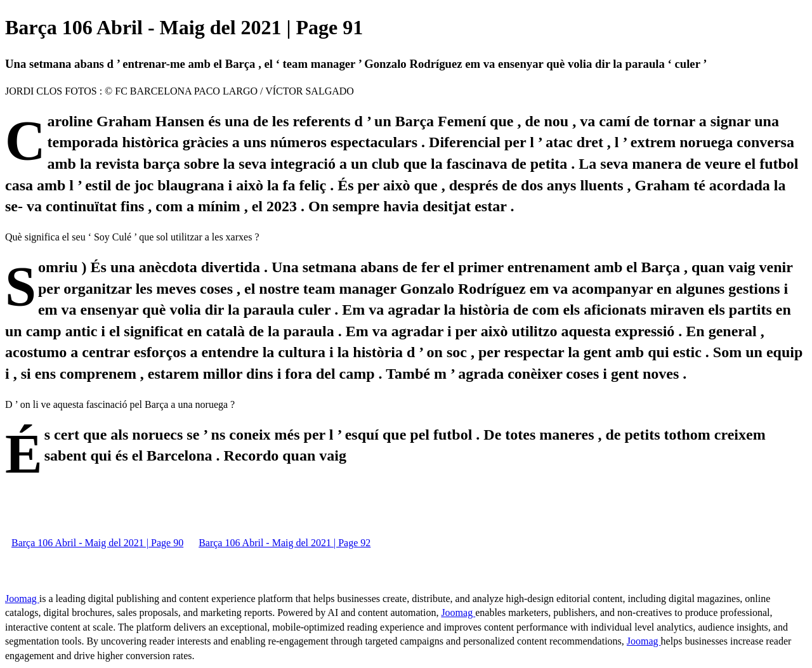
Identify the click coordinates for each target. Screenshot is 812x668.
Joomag (22, 599)
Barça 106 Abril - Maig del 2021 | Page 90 (97, 543)
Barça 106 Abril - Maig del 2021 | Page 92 (285, 543)
